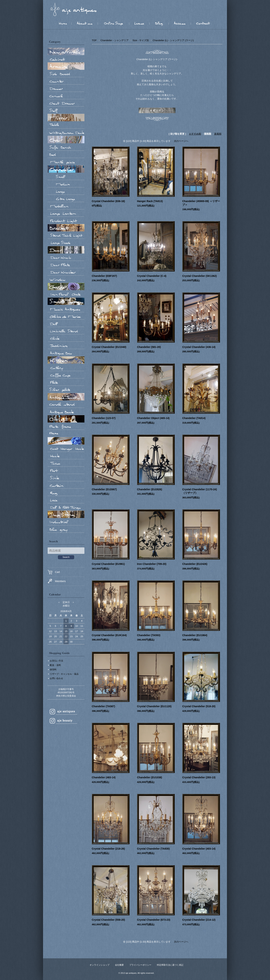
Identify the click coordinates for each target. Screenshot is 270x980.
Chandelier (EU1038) (150, 777)
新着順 (218, 134)
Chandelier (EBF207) (104, 276)
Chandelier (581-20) (149, 347)
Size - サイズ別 (141, 40)
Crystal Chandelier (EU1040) (109, 347)
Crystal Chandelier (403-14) (199, 849)
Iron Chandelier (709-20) (152, 564)
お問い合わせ (56, 678)
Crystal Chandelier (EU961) (108, 564)
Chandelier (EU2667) (104, 489)
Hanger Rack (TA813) (150, 201)
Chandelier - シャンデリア (114, 40)
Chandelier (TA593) (149, 635)
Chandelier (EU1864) (195, 635)
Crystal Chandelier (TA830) (153, 849)
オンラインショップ (100, 965)
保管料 (53, 670)
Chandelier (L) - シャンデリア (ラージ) (173, 40)
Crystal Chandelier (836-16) (108, 201)
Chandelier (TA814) (194, 418)
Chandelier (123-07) (104, 418)
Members (57, 581)
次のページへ (181, 141)
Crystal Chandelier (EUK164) (109, 635)
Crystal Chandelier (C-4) (152, 276)
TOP (94, 40)
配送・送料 (55, 665)
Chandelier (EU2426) (195, 564)
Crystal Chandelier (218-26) (108, 849)
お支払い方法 (56, 661)
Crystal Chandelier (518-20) (199, 706)
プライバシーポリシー (140, 965)
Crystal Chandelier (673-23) (154, 920)
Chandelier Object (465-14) (153, 418)
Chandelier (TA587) (103, 706)
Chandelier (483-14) (104, 777)
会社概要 (119, 965)
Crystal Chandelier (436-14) (199, 347)
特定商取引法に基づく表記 (170, 965)
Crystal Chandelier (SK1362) (200, 276)
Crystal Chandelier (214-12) (199, 920)
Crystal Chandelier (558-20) (108, 920)
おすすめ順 (195, 134)
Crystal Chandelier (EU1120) (154, 706)
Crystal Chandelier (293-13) (199, 777)
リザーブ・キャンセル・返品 (64, 674)
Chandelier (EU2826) (150, 489)
